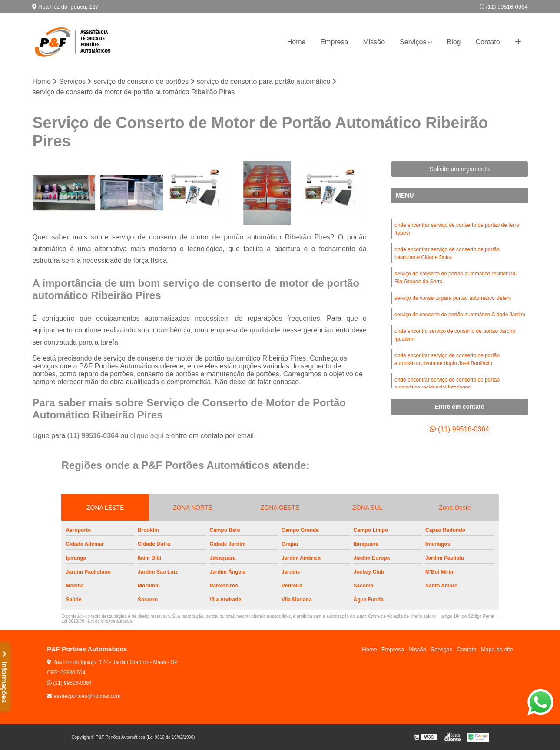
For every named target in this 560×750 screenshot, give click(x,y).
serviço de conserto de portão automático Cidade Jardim (460, 315)
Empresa (334, 42)
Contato (488, 42)
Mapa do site (497, 649)
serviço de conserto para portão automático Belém (453, 298)
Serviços (413, 42)
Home (297, 42)
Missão (374, 42)
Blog (454, 42)
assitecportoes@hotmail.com (84, 696)
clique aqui (147, 436)
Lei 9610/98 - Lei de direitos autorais (96, 621)
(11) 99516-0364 (504, 7)
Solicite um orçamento (460, 169)
